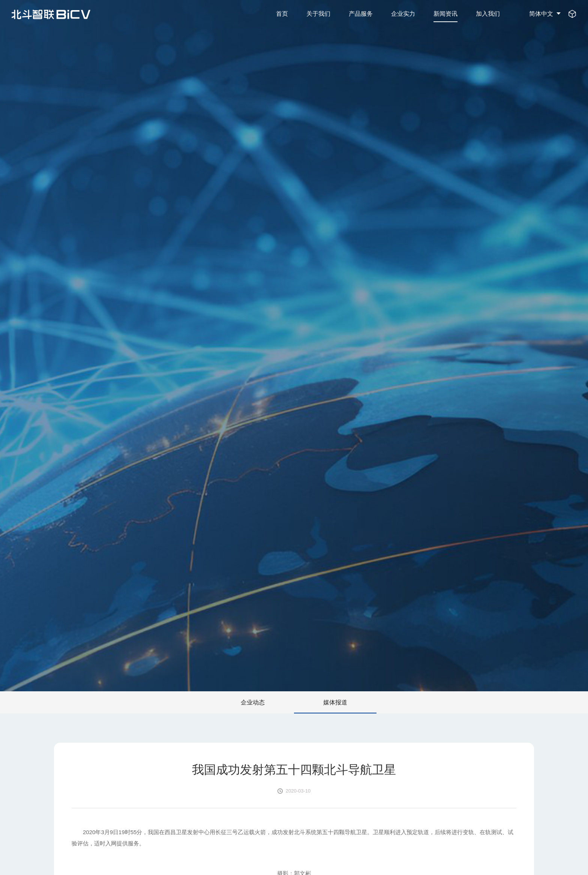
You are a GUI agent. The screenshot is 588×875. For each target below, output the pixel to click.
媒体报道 (335, 702)
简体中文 (541, 14)
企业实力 (403, 14)
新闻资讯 (445, 14)
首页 (282, 14)
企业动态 (253, 702)
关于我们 (318, 14)
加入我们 (488, 14)
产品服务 (361, 14)
